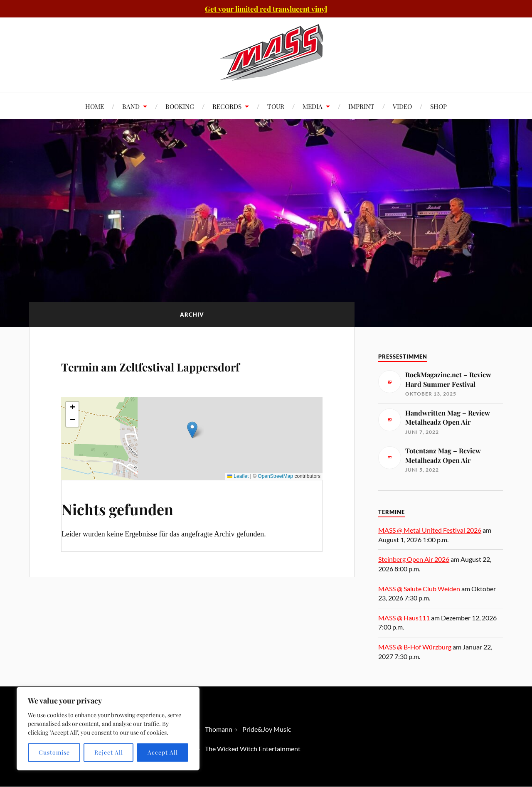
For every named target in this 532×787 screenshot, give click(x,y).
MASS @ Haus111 (404, 618)
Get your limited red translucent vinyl (266, 9)
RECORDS (227, 106)
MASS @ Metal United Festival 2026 (430, 530)
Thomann (219, 729)
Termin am (157, 376)
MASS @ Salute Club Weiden (419, 589)
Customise (54, 752)
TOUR (276, 106)
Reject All (109, 752)
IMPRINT (361, 106)
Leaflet (238, 500)
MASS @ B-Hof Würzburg (415, 647)
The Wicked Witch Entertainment (253, 749)
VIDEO (402, 106)
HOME (95, 106)
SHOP (438, 106)
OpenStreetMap (275, 500)
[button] (192, 454)
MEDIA (313, 106)
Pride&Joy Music (267, 729)
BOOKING (180, 106)
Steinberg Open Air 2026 (414, 559)
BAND (131, 106)
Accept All (163, 752)
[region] (108, 729)
